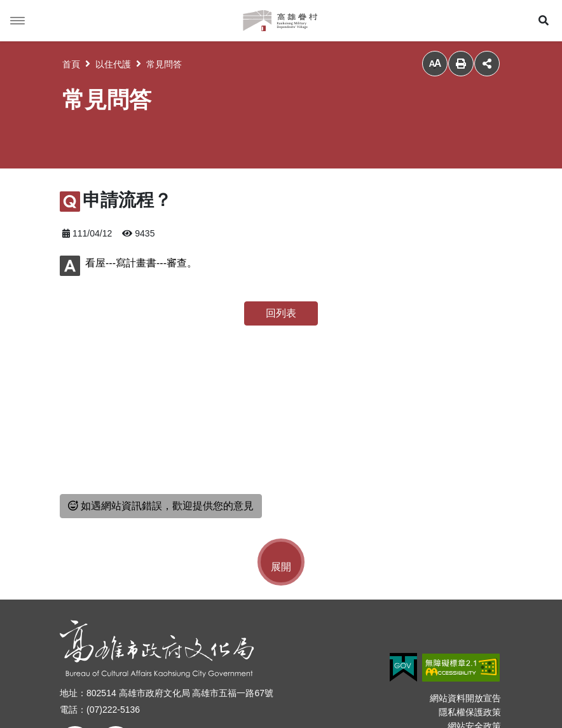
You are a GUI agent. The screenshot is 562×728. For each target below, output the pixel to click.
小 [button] (435, 64)
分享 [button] (487, 64)
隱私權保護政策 (470, 712)
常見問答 (164, 64)
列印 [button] (461, 64)
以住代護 (113, 64)
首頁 (71, 64)
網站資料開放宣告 (465, 698)
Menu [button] (18, 21)
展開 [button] (281, 567)
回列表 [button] (281, 313)
